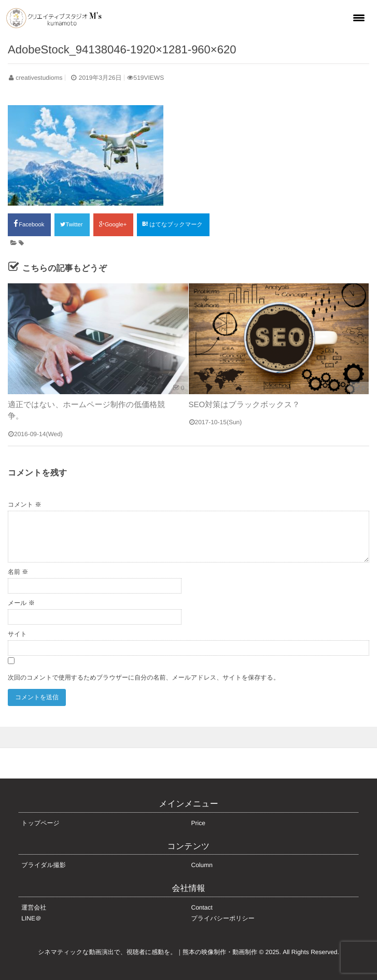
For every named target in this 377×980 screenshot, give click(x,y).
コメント (24, 505)
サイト (17, 634)
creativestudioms (39, 78)
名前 (18, 572)
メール (21, 603)
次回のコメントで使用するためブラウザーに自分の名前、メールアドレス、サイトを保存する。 (144, 678)
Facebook (29, 224)
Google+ (113, 225)
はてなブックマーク (173, 224)
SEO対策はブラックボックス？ (245, 405)
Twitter (72, 225)
